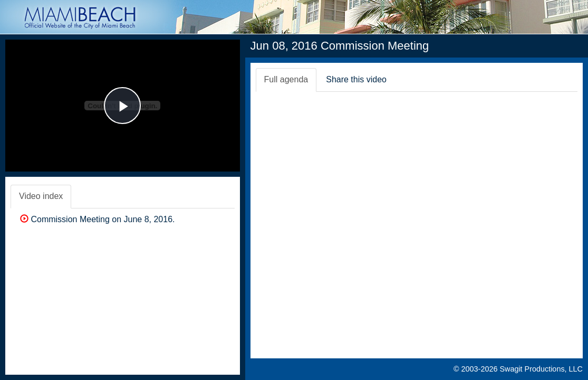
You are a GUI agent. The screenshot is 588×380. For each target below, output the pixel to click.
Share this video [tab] (356, 79)
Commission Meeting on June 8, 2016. (97, 219)
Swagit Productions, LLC (541, 369)
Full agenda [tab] (286, 79)
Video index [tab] (41, 196)
